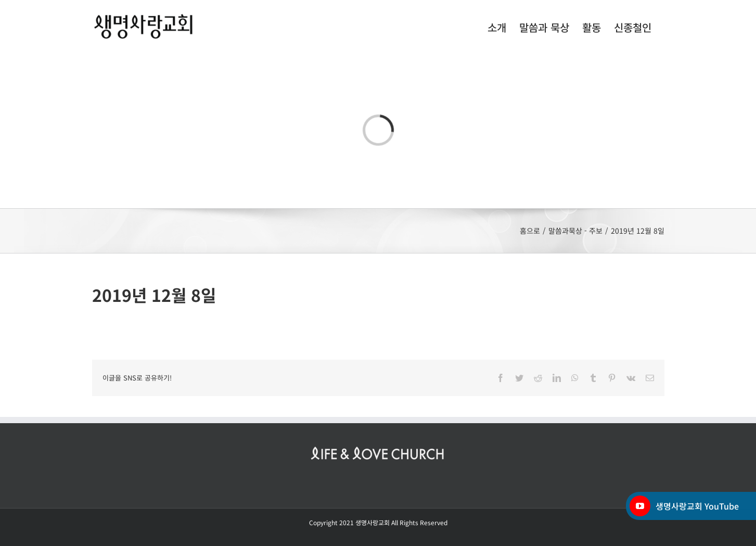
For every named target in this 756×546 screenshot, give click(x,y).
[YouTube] (640, 506)
